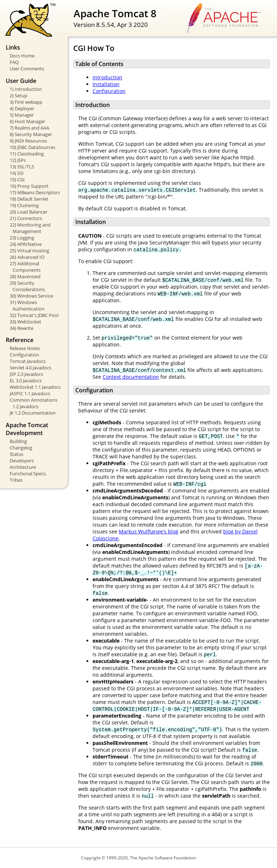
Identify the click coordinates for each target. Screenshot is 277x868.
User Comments (27, 69)
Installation (106, 84)
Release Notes (25, 348)
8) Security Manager (31, 134)
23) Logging (22, 238)
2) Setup (18, 95)
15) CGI (17, 179)
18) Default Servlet (29, 199)
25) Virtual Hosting (29, 251)
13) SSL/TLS (22, 167)
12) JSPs (18, 160)
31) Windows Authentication (27, 305)
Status (17, 454)
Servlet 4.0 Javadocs (30, 368)
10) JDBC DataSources (32, 147)
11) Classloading (27, 154)
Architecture (23, 467)
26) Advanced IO (27, 257)
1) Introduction (26, 89)
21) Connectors (26, 218)
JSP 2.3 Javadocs (26, 374)
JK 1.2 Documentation (33, 413)
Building (18, 441)
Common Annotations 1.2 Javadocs (34, 403)
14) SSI (17, 173)
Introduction (107, 77)
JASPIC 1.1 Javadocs (30, 393)
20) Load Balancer (29, 212)
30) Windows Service (31, 296)
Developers (22, 461)
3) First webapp (26, 102)
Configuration (24, 355)
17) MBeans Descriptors (35, 192)
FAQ (14, 62)
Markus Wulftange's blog (149, 531)
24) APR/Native (26, 244)
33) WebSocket (25, 322)
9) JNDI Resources (28, 141)
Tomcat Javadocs (28, 361)
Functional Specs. (28, 473)
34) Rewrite (22, 328)
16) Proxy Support (29, 186)
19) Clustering (24, 205)
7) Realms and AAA (29, 128)
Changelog (21, 448)
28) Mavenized (25, 276)
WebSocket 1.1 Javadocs (35, 387)
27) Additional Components (25, 267)
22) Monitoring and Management (30, 228)
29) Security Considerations (27, 286)
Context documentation (131, 377)
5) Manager (22, 115)
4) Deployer (22, 108)
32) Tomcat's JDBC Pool (34, 315)
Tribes (16, 480)
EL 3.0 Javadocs (26, 381)
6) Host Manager (27, 121)
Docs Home (22, 56)
